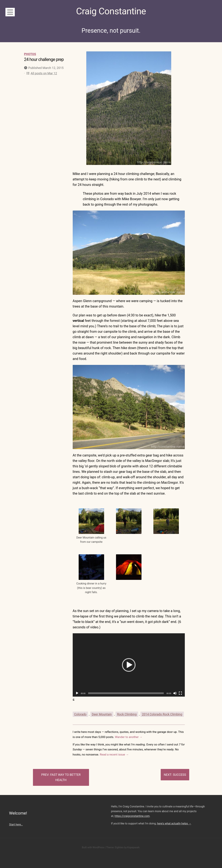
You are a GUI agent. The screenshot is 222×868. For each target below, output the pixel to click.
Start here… (16, 825)
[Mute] (175, 693)
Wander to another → (128, 737)
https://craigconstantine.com (132, 816)
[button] (129, 665)
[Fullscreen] (180, 693)
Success (179, 775)
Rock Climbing (127, 714)
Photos (30, 54)
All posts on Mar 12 (42, 73)
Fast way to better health (65, 777)
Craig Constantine (111, 11)
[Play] (77, 693)
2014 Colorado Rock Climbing (162, 714)
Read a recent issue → (114, 754)
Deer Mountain (102, 714)
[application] (129, 665)
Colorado (80, 714)
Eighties (119, 847)
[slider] (126, 693)
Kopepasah (133, 847)
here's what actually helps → (174, 823)
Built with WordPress (93, 847)
